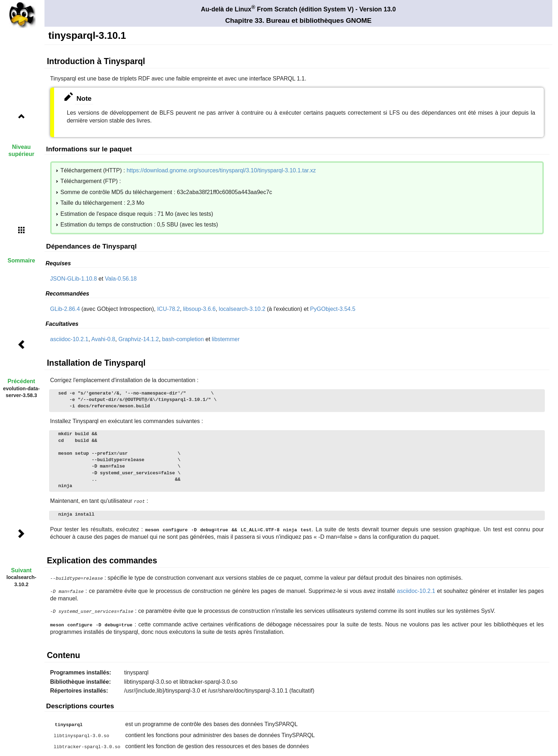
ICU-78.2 (168, 309)
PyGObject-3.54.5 (333, 309)
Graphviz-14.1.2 (139, 339)
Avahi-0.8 (103, 339)
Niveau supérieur (22, 150)
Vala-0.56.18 (121, 279)
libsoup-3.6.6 (199, 309)
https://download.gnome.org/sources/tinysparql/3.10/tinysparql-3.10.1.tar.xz (221, 170)
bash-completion (183, 339)
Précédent (21, 381)
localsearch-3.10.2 (242, 309)
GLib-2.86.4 (65, 309)
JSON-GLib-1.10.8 (74, 279)
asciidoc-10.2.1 (69, 339)
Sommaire (21, 260)
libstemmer (226, 339)
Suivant (21, 570)
